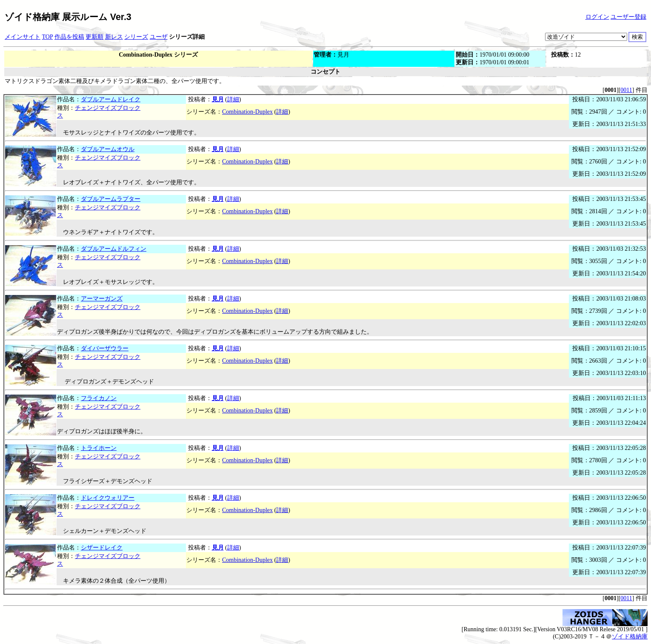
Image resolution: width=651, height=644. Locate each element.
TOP (48, 37)
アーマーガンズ (102, 299)
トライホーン (99, 448)
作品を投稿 (69, 37)
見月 (218, 99)
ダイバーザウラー (105, 348)
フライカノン (99, 398)
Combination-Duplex (247, 112)
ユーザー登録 (628, 17)
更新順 (94, 37)
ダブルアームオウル (108, 149)
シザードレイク (102, 548)
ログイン (597, 17)
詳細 (233, 99)
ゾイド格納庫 (630, 637)
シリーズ (136, 37)
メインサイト (23, 37)
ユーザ (159, 37)
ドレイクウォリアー (108, 498)
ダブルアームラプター (111, 199)
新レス (114, 37)
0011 (626, 90)
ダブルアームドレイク (111, 99)
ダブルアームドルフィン (114, 249)
